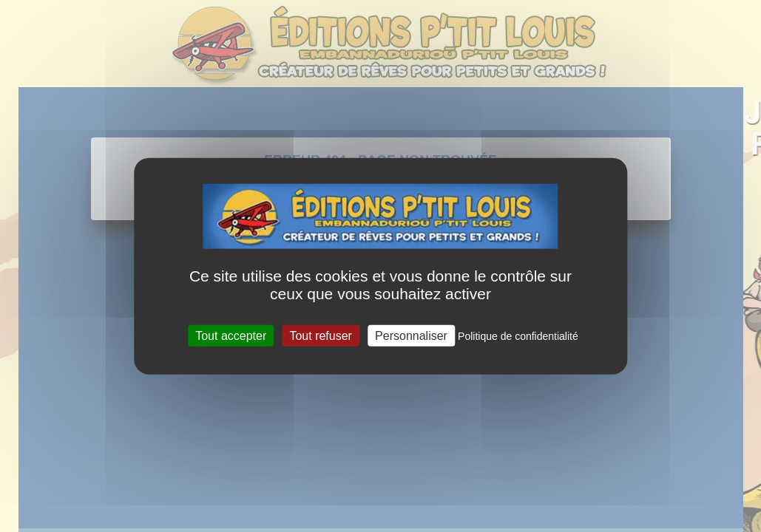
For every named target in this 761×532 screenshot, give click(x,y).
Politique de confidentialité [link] (518, 335)
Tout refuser (320, 335)
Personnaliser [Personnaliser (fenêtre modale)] (411, 335)
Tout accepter (231, 335)
